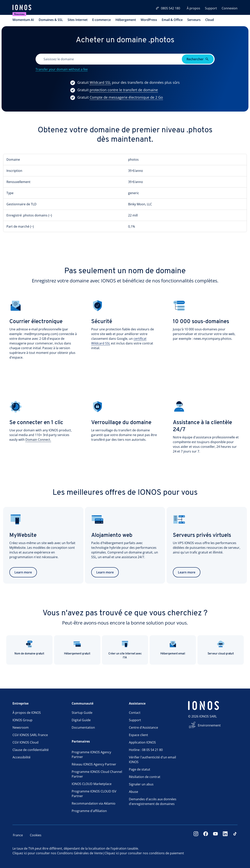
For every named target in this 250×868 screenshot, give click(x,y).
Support (211, 8)
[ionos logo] (22, 8)
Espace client (138, 735)
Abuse (133, 792)
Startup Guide (82, 713)
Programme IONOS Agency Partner (91, 754)
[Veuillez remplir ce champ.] (109, 59)
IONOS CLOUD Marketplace (92, 784)
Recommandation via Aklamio (94, 803)
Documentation (83, 727)
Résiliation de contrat (145, 777)
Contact (135, 713)
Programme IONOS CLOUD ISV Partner (94, 794)
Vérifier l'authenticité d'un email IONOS (152, 760)
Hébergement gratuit (77, 648)
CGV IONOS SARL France (30, 735)
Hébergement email (173, 648)
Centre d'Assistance (143, 727)
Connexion (230, 8)
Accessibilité (21, 757)
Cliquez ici (20, 853)
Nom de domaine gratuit (29, 648)
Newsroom (21, 727)
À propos (193, 8)
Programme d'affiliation (89, 811)
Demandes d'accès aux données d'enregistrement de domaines (153, 801)
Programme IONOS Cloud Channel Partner (97, 774)
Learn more (23, 572)
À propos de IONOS (27, 713)
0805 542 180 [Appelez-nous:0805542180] (168, 8)
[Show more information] (100, 83)
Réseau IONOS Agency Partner (94, 764)
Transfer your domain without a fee (62, 69)
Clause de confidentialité (31, 750)
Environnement (209, 725)
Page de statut (140, 769)
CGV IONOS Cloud (25, 742)
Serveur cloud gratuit (221, 648)
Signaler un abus (141, 784)
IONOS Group (22, 720)
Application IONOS (142, 742)
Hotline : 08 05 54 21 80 (146, 750)
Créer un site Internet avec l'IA (125, 650)
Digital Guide (81, 720)
